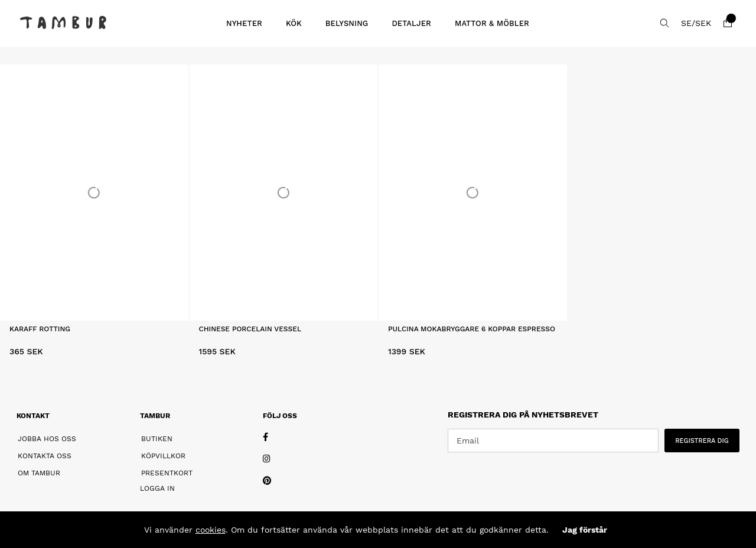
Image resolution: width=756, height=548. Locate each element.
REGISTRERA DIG (702, 441)
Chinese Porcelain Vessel (250, 329)
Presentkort (167, 473)
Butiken (157, 439)
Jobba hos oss (47, 439)
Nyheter (244, 23)
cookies (211, 530)
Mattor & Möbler (492, 23)
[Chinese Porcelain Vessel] (284, 193)
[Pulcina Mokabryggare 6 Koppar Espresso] (473, 193)
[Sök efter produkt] (664, 23)
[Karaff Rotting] (94, 193)
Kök (294, 23)
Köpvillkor (163, 456)
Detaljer (411, 23)
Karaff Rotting (40, 329)
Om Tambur (39, 473)
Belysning (347, 23)
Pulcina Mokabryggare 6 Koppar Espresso (472, 329)
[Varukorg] (728, 23)
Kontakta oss (45, 456)
